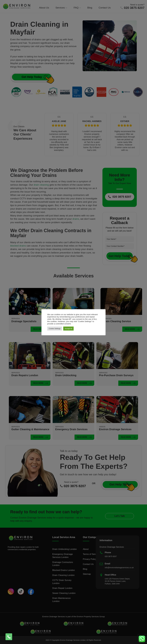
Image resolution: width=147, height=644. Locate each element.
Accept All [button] (68, 329)
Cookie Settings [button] (55, 329)
